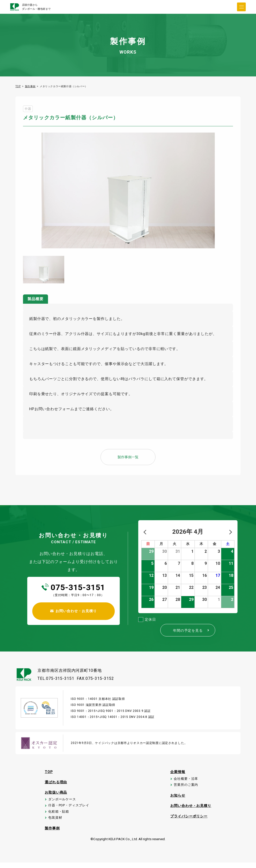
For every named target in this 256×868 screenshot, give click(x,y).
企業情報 (177, 772)
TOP (18, 86)
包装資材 (54, 822)
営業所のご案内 (185, 787)
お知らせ (177, 798)
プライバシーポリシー (189, 819)
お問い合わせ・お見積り (191, 809)
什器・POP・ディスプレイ (69, 808)
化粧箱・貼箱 (57, 815)
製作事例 (30, 86)
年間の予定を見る (192, 630)
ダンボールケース (61, 801)
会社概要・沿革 (185, 780)
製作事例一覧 (128, 457)
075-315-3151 (78, 587)
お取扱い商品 (55, 793)
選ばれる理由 (55, 783)
